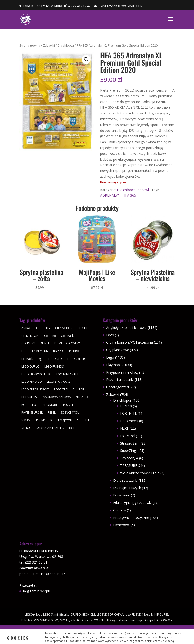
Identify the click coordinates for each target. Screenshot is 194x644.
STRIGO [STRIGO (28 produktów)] (26, 428)
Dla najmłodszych (127, 488)
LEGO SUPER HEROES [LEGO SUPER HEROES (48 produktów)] (35, 389)
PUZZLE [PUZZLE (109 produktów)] (68, 405)
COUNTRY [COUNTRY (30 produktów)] (28, 343)
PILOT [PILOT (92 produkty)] (34, 405)
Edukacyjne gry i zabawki (132, 503)
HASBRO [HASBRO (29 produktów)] (73, 351)
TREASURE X (130, 465)
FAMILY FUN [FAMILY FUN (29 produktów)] (40, 351)
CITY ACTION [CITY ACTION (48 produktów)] (64, 328)
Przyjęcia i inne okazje (123, 372)
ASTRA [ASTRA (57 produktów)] (26, 328)
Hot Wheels (129, 421)
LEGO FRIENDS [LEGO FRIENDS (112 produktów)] (54, 366)
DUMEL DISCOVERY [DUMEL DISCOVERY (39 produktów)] (67, 343)
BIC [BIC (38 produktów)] (37, 328)
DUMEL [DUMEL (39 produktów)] (45, 343)
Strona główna (30, 45)
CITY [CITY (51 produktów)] (47, 328)
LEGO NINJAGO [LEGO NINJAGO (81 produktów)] (32, 382)
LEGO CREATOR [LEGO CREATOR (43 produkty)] (78, 359)
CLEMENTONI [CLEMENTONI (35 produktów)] (30, 336)
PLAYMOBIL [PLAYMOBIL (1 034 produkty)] (50, 405)
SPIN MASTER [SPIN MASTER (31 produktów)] (43, 420)
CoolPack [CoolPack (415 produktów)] (67, 336)
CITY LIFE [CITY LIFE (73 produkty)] (83, 328)
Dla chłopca (66, 45)
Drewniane (122, 495)
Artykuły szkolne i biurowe (126, 328)
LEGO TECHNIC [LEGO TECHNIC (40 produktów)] (64, 389)
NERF (124, 428)
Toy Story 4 (129, 458)
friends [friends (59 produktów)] (58, 351)
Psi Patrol (128, 436)
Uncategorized (117, 387)
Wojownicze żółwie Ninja (140, 473)
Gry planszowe (118, 350)
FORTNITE (128, 413)
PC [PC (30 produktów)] (23, 405)
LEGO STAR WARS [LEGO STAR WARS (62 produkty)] (58, 382)
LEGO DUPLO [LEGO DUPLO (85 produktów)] (30, 366)
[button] (86, 59)
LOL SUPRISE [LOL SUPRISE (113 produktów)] (30, 397)
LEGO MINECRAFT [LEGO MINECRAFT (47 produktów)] (67, 374)
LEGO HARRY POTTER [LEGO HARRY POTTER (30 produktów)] (36, 374)
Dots (110, 335)
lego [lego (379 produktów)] (41, 359)
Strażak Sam (130, 443)
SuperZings (129, 450)
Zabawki (49, 45)
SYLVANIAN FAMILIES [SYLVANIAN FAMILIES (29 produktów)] (50, 428)
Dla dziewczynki (125, 480)
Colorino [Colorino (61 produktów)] (50, 336)
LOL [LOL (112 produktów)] (82, 389)
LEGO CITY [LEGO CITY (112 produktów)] (55, 359)
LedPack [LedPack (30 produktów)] (27, 359)
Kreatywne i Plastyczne (131, 518)
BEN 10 (126, 406)
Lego (110, 357)
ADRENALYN (110, 195)
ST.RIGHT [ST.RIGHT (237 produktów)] (83, 420)
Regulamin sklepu (36, 591)
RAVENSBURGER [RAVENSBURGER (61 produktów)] (32, 413)
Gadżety (120, 510)
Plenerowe (121, 525)
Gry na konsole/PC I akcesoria (129, 342)
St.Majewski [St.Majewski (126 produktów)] (65, 420)
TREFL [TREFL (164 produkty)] (72, 428)
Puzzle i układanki (120, 379)
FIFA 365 (129, 195)
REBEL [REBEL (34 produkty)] (52, 413)
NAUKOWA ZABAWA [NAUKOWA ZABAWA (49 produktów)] (57, 397)
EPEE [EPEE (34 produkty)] (24, 351)
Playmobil (114, 365)
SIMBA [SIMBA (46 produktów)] (26, 420)
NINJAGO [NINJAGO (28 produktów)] (82, 397)
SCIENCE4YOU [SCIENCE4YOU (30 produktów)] (70, 413)
